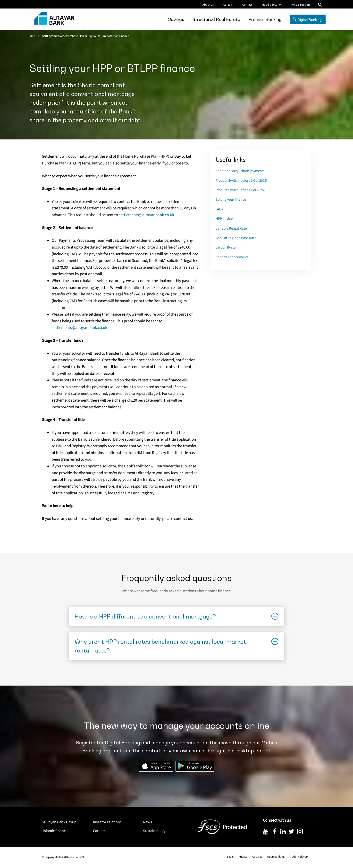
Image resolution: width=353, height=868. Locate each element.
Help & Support (301, 5)
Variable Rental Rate (231, 228)
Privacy (243, 857)
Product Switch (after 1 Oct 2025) (240, 190)
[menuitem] (176, 19)
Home (31, 36)
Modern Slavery (299, 857)
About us (208, 5)
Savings (176, 19)
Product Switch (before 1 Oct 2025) (241, 181)
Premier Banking (265, 19)
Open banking (276, 857)
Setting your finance (231, 200)
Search (320, 5)
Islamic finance (55, 831)
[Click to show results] (176, 617)
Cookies (257, 857)
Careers (228, 5)
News (147, 822)
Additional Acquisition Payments (240, 171)
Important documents (232, 257)
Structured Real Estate (216, 19)
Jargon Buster (226, 247)
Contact (247, 5)
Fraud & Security (272, 5)
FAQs (219, 209)
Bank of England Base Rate (236, 238)
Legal (230, 857)
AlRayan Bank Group (60, 822)
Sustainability (154, 831)
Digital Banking (310, 20)
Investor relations (107, 822)
